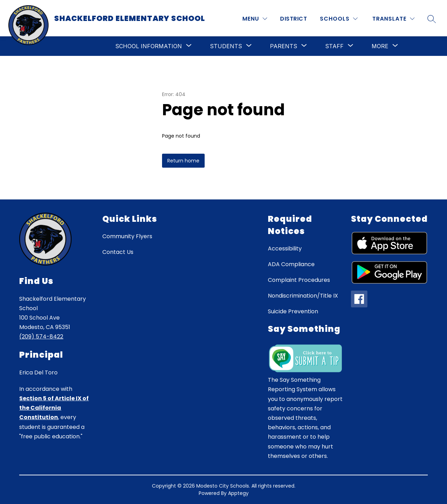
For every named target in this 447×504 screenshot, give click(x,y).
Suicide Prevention (293, 311)
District (294, 19)
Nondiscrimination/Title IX (303, 296)
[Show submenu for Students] (226, 46)
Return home (183, 161)
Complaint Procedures (299, 280)
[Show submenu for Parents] (284, 46)
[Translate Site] (393, 19)
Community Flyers (127, 236)
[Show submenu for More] (380, 46)
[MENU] (255, 19)
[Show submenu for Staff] (334, 46)
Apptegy (238, 493)
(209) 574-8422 (41, 337)
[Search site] (432, 19)
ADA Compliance (291, 264)
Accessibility (285, 249)
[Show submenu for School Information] (149, 46)
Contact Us (118, 252)
